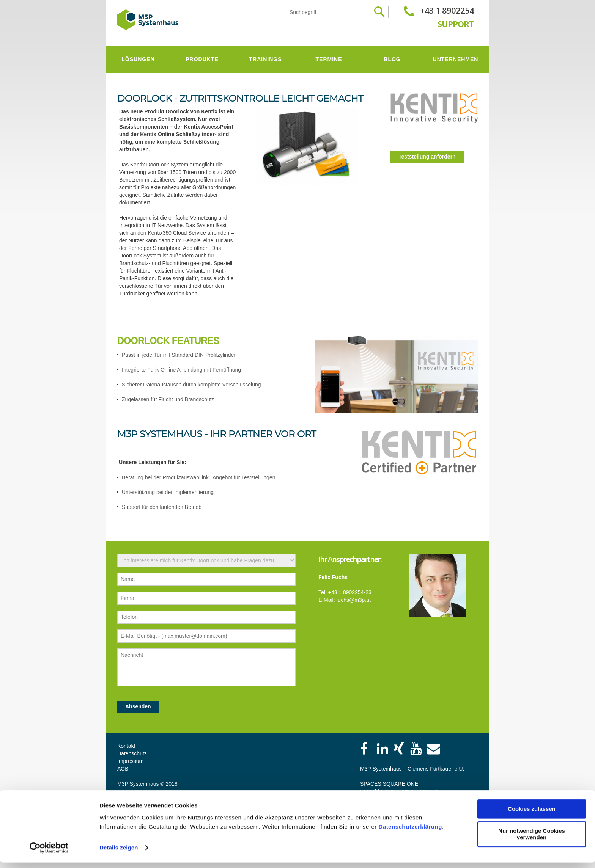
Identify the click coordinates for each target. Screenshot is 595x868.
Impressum (130, 761)
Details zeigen (119, 853)
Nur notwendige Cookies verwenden (532, 840)
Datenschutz (132, 753)
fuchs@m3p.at (353, 600)
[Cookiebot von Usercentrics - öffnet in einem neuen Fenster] (49, 853)
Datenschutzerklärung (410, 832)
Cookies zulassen (532, 814)
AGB (123, 769)
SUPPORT (456, 24)
